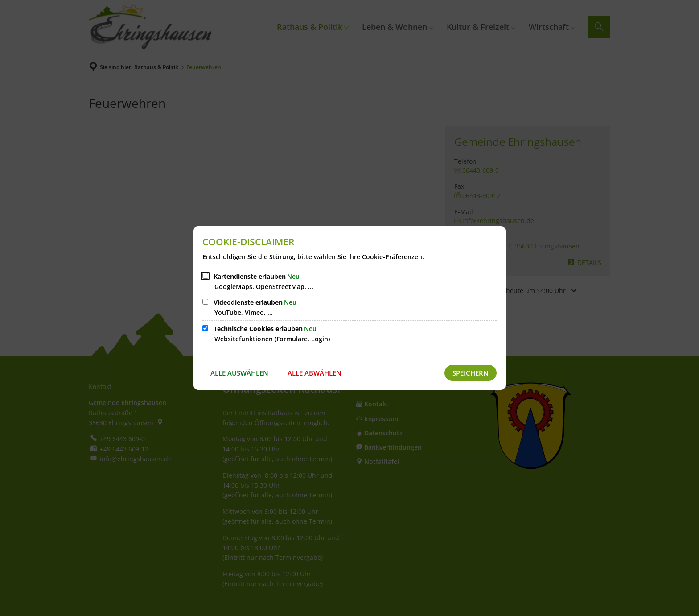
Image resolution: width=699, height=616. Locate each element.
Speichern (471, 373)
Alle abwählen (315, 373)
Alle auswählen (239, 373)
